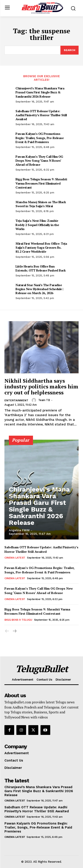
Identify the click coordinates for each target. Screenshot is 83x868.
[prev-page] (7, 631)
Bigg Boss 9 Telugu (18, 620)
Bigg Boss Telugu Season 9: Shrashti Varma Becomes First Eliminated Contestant (41, 183)
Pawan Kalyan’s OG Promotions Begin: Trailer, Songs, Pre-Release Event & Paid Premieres (40, 138)
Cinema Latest (15, 558)
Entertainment (16, 400)
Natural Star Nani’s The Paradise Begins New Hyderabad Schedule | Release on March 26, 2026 (39, 289)
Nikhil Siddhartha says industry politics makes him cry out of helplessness (41, 387)
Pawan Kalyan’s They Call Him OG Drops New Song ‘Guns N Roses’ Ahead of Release (39, 160)
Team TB (44, 400)
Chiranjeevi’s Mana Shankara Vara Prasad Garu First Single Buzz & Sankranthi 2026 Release (40, 92)
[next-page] (14, 631)
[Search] (69, 50)
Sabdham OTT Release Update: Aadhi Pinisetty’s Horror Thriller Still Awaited (41, 115)
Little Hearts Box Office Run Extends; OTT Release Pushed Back (41, 268)
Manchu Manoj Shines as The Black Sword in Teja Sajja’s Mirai (41, 204)
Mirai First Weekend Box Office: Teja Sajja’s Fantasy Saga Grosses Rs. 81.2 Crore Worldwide (41, 247)
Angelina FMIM (19, 530)
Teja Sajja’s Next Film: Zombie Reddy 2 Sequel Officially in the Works (37, 225)
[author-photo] (35, 400)
